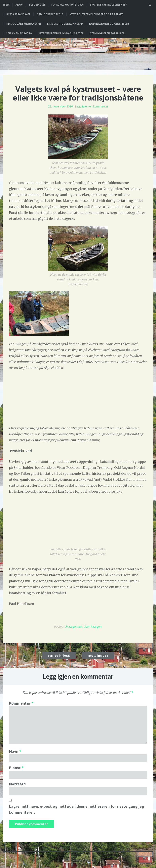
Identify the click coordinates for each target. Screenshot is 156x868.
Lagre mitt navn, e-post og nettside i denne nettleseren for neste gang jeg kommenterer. (77, 809)
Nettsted (17, 784)
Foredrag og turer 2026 (67, 5)
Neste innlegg (98, 656)
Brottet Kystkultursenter (109, 5)
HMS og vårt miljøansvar (24, 24)
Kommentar (21, 703)
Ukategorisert (74, 626)
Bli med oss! (37, 5)
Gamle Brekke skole (50, 14)
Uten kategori (93, 626)
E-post (16, 768)
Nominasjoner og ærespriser (109, 24)
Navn (15, 751)
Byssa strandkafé (18, 14)
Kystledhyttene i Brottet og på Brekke (96, 14)
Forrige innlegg (59, 656)
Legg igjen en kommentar (92, 106)
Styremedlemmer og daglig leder (61, 33)
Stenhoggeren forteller (107, 33)
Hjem (6, 5)
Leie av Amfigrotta (19, 33)
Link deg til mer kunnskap (65, 24)
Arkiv (19, 5)
